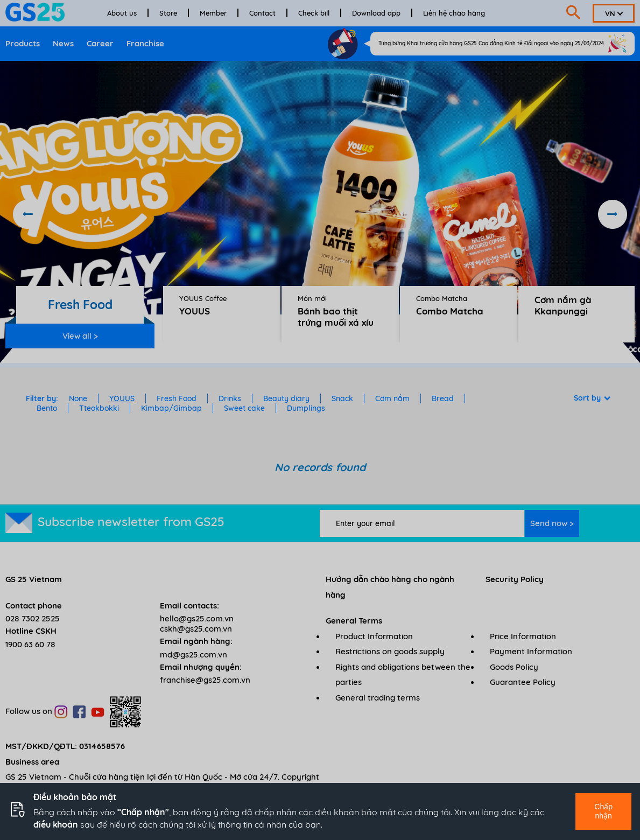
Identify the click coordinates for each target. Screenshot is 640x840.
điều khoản (56, 824)
